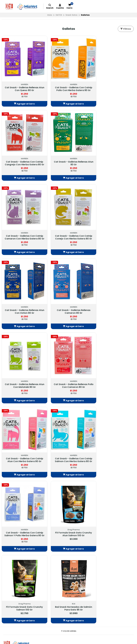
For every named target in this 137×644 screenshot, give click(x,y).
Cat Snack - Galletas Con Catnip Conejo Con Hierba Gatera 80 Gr (114, 159)
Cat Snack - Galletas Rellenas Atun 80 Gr (23, 159)
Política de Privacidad (59, 524)
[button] (23, 103)
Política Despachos (58, 521)
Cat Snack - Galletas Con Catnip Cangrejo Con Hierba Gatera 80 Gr (114, 87)
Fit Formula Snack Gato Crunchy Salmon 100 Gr (114, 374)
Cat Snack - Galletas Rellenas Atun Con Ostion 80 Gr (23, 233)
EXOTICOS (8, 531)
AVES (6, 528)
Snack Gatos (71, 15)
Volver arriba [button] (68, 471)
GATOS (59, 15)
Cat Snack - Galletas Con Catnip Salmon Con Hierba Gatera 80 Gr (114, 304)
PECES (6, 535)
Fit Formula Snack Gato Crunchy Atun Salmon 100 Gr (68, 374)
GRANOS (7, 538)
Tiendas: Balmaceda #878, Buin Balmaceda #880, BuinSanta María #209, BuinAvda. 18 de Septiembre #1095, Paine (112, 528)
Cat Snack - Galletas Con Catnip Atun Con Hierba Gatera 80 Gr (68, 304)
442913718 (99, 518)
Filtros (125, 29)
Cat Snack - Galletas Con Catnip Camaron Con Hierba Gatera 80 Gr (68, 161)
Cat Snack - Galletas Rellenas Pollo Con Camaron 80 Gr (23, 304)
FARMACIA (8, 518)
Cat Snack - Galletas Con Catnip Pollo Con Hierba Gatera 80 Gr (68, 86)
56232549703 (101, 521)
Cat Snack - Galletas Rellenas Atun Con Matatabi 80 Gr (114, 233)
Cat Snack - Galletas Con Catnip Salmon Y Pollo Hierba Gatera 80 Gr (23, 376)
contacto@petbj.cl (103, 514)
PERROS (7, 521)
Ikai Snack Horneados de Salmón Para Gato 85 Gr (23, 448)
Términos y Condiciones (60, 518)
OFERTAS (8, 514)
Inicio (50, 15)
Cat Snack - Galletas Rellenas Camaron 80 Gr (68, 233)
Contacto (53, 514)
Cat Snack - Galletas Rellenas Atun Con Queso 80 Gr (23, 86)
